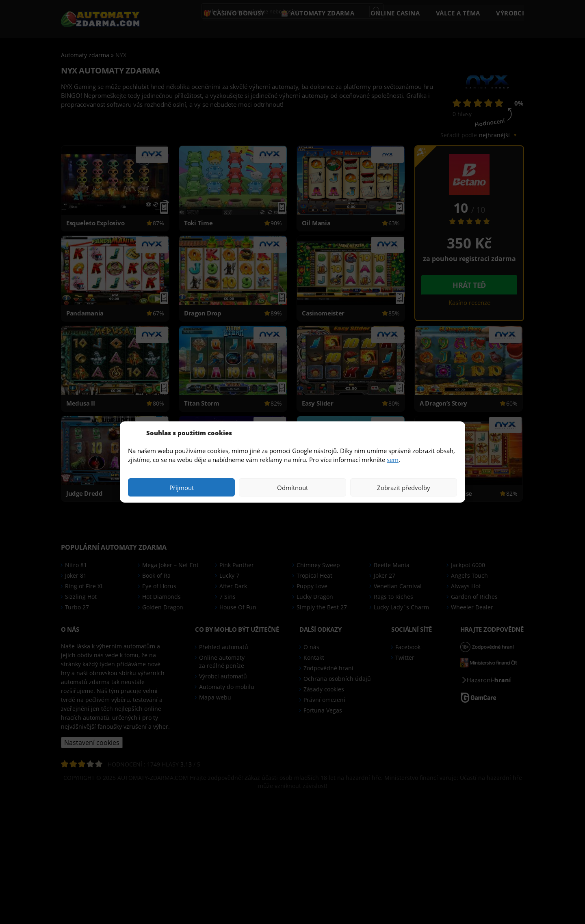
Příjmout (182, 488)
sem (393, 460)
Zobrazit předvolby (404, 488)
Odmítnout (292, 488)
